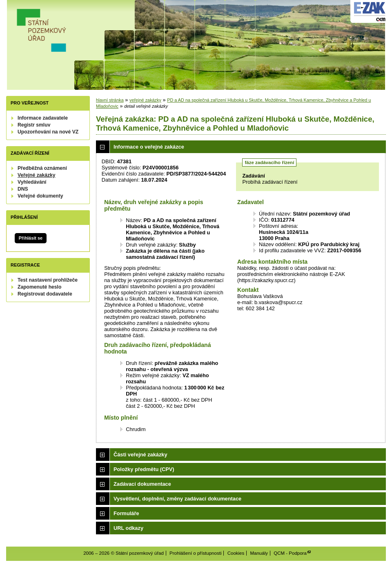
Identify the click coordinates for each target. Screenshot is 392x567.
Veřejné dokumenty (40, 196)
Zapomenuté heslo (39, 287)
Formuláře (126, 513)
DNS (23, 189)
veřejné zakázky (145, 100)
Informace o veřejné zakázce (149, 147)
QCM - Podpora (290, 553)
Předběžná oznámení (42, 168)
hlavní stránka (110, 100)
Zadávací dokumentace (142, 484)
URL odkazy (128, 528)
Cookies (236, 553)
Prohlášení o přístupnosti (195, 553)
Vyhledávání (32, 182)
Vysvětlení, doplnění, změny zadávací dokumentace (177, 499)
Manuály (259, 553)
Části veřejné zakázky (140, 455)
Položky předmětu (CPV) (144, 469)
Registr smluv (34, 125)
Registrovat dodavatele (45, 294)
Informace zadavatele (43, 118)
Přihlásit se (31, 238)
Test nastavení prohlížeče (48, 280)
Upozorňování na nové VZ (48, 132)
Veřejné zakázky (37, 175)
